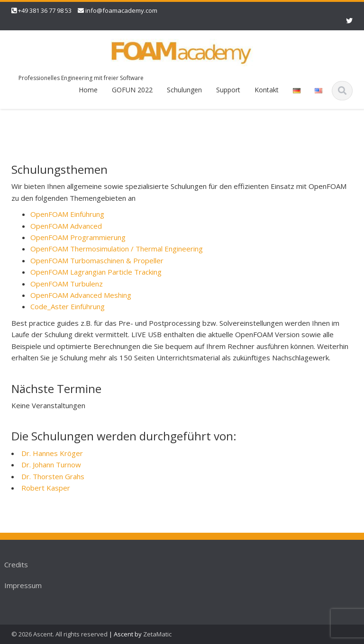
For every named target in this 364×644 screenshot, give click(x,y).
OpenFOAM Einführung (67, 214)
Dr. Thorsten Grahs (53, 476)
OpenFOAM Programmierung (78, 237)
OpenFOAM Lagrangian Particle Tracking (96, 272)
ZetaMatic (157, 634)
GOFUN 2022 (132, 90)
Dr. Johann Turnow (51, 465)
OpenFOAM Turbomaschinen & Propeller (97, 260)
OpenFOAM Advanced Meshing (81, 295)
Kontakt (267, 90)
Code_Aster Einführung (68, 306)
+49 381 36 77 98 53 (45, 10)
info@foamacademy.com (121, 10)
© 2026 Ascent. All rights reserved (59, 634)
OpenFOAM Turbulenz (67, 284)
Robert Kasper (46, 488)
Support (228, 90)
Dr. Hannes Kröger (52, 453)
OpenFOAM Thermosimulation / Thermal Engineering (117, 249)
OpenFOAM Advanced (66, 226)
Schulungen (184, 90)
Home (88, 90)
